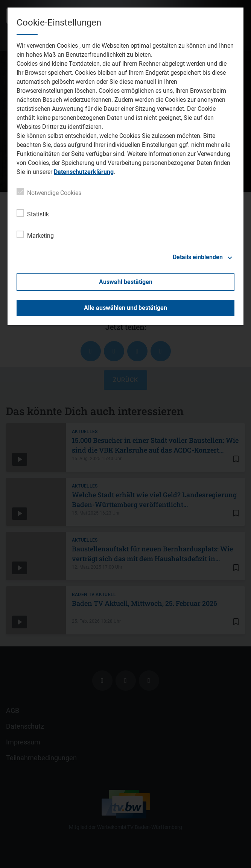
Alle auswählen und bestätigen (125, 308)
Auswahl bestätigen (126, 282)
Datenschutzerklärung (84, 172)
